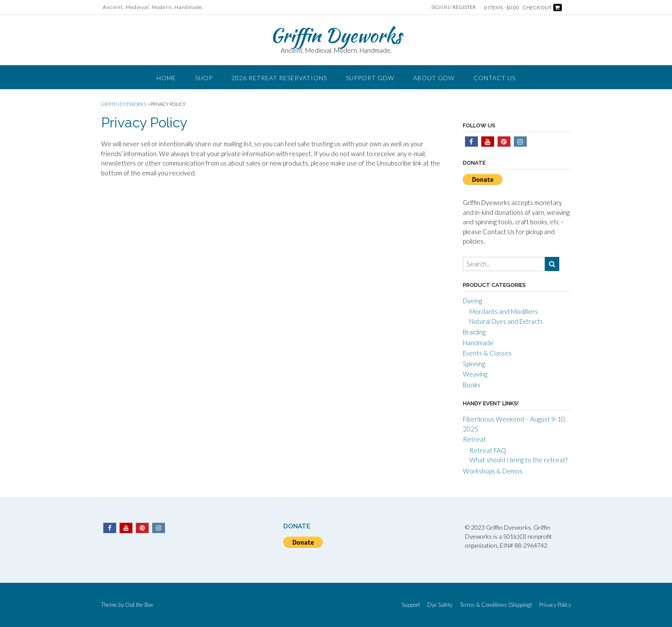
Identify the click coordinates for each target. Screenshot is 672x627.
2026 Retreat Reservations (279, 78)
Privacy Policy (555, 605)
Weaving (475, 374)
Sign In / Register (453, 7)
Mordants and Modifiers (504, 311)
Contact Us (495, 78)
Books (472, 385)
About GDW (434, 78)
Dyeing (472, 301)
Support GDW (370, 78)
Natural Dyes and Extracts (506, 321)
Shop (204, 78)
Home (166, 78)
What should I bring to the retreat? (518, 460)
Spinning (474, 364)
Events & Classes (487, 353)
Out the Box (139, 605)
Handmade (478, 343)
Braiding (474, 332)
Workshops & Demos (493, 471)
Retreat (474, 439)
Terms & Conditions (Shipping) (496, 605)
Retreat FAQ (488, 450)
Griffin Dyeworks (336, 35)
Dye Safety (440, 605)
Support (411, 605)
